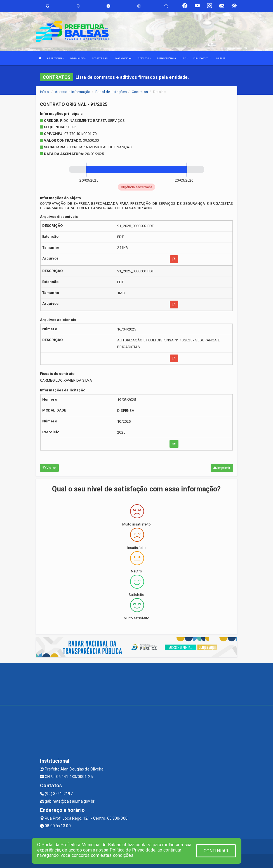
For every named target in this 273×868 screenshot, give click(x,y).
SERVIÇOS (145, 58)
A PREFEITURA (56, 58)
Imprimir (222, 468)
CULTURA (221, 58)
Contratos (140, 92)
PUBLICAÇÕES (202, 58)
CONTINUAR (216, 851)
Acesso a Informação (73, 92)
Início (44, 92)
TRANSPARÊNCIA (166, 58)
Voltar (49, 468)
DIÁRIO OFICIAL (124, 58)
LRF (185, 58)
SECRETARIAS (101, 58)
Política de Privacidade (133, 850)
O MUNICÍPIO (78, 58)
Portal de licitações (111, 92)
